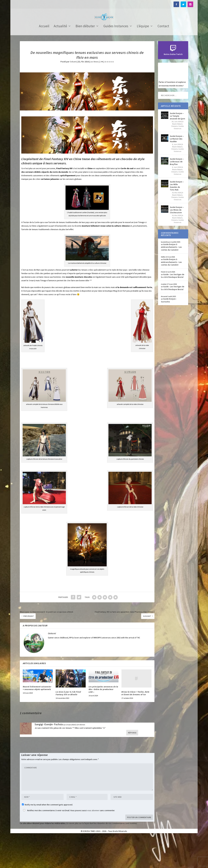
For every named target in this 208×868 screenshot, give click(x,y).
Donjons (175, 159)
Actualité (60, 59)
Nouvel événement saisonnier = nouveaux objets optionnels (37, 721)
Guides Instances (116, 59)
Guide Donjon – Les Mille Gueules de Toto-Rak (177, 218)
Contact (163, 59)
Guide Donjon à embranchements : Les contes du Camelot (171, 280)
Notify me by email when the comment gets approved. (47, 837)
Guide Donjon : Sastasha (169, 333)
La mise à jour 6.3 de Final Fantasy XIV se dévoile (68, 726)
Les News (94, 94)
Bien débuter (85, 59)
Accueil (44, 59)
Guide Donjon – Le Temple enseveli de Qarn (177, 149)
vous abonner (93, 843)
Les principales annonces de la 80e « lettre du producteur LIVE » (103, 722)
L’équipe (143, 59)
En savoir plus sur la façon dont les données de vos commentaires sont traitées (102, 856)
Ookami (73, 94)
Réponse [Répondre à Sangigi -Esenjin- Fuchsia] (132, 765)
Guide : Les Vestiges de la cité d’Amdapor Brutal (173, 308)
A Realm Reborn (178, 155)
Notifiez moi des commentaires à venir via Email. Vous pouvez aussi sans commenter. (68, 843)
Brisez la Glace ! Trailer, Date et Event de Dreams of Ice (135, 726)
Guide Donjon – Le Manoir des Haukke (177, 171)
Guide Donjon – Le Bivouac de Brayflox (177, 194)
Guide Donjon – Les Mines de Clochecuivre (177, 242)
